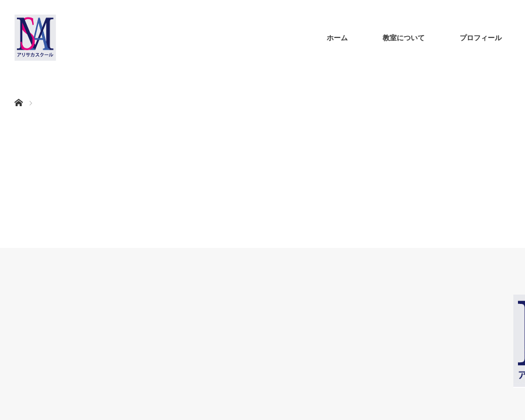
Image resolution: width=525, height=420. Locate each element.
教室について (404, 38)
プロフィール (481, 38)
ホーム (337, 38)
